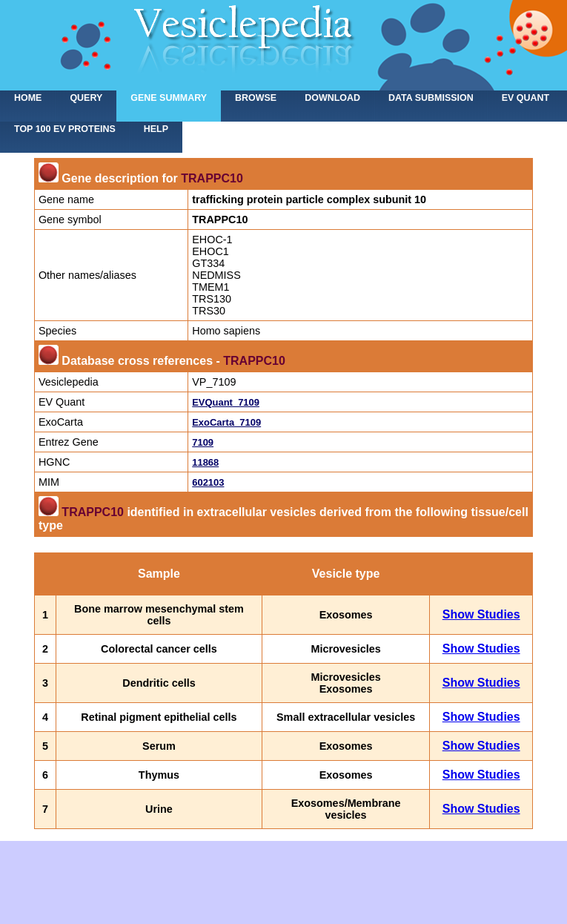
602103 (208, 482)
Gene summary (169, 98)
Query (86, 98)
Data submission (431, 98)
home (28, 98)
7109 (203, 442)
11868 (205, 462)
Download (332, 98)
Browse (256, 98)
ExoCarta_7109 (226, 422)
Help (156, 129)
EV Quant (525, 98)
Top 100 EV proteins (65, 129)
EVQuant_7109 (226, 402)
